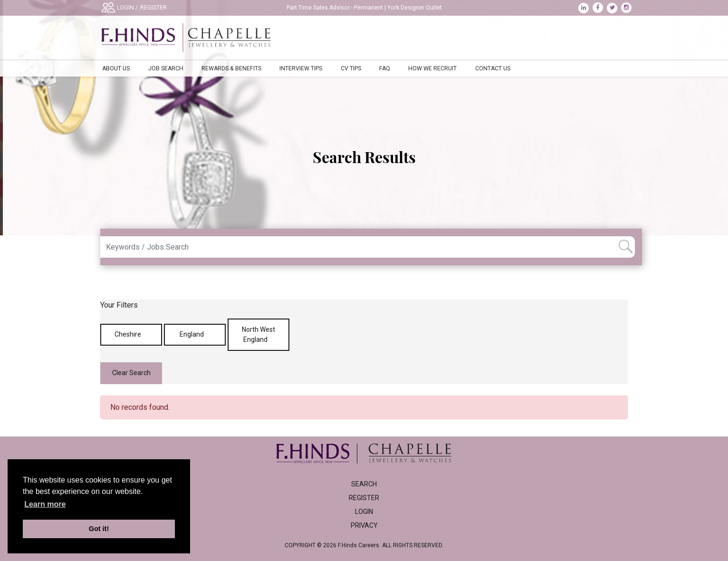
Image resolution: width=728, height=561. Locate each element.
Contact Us (493, 68)
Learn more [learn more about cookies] (45, 504)
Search (364, 484)
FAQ (385, 68)
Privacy (364, 525)
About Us (116, 68)
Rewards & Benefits (231, 68)
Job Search (166, 68)
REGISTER (153, 8)
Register (364, 498)
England (195, 334)
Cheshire (131, 334)
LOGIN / (127, 8)
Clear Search (131, 373)
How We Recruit (432, 68)
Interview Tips (301, 68)
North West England (259, 334)
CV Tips (351, 68)
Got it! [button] (99, 529)
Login (364, 512)
